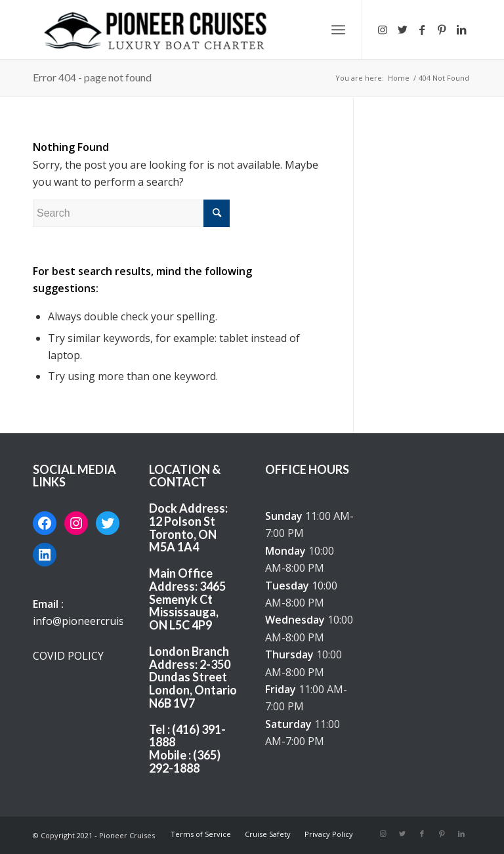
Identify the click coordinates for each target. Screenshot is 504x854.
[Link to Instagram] (383, 30)
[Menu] (338, 30)
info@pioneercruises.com (95, 621)
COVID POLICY (68, 656)
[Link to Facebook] (422, 30)
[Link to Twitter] (402, 30)
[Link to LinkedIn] (461, 30)
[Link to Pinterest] (442, 30)
